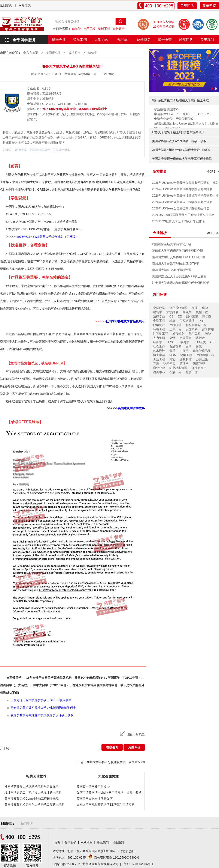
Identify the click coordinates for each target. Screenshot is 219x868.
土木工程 (175, 329)
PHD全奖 (200, 342)
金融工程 (159, 321)
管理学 (184, 364)
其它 (172, 359)
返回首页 (6, 5)
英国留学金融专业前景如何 (95, 799)
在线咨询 (112, 747)
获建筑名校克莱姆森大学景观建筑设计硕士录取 (42, 715)
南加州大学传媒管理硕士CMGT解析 (176, 263)
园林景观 (192, 316)
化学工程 (186, 355)
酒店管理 (199, 364)
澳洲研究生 (199, 368)
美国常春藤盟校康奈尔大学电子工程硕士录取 (34, 805)
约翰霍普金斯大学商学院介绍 (171, 244)
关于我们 (207, 40)
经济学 (158, 342)
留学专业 (59, 40)
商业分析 (159, 368)
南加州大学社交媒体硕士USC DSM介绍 (178, 257)
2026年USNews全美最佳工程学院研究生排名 (182, 202)
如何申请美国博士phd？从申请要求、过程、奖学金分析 (109, 793)
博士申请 (165, 40)
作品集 (122, 40)
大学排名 (101, 40)
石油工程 (175, 372)
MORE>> (213, 171)
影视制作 (186, 359)
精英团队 (186, 40)
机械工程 (104, 29)
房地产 (200, 338)
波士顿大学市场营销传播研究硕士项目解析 (180, 283)
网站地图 (86, 842)
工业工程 (159, 359)
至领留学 (84, 74)
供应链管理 (187, 321)
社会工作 (159, 346)
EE (180, 316)
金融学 (187, 312)
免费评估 (134, 747)
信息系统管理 (178, 308)
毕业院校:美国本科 (167, 109)
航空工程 (195, 334)
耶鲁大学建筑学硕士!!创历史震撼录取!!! (178, 132)
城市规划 (178, 334)
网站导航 (25, 5)
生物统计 (175, 325)
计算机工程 (161, 334)
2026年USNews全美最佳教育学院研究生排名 (182, 189)
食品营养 (175, 346)
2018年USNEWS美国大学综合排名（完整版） (47, 237)
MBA (173, 355)
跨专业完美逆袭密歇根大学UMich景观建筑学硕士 (43, 708)
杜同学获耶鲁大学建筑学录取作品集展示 (31, 787)
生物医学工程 (205, 355)
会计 (172, 338)
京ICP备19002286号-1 (138, 864)
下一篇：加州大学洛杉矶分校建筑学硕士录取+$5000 (110, 762)
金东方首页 (31, 53)
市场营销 (186, 338)
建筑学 (76, 29)
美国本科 (192, 329)
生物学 (184, 351)
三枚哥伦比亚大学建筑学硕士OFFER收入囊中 (41, 700)
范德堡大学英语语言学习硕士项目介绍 (177, 251)
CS (171, 316)
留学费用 (208, 329)
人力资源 (159, 338)
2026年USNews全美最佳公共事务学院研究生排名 (185, 183)
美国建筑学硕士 (40, 150)
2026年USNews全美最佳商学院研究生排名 (181, 208)
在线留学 (119, 842)
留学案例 (80, 40)
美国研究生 (53, 53)
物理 (195, 308)
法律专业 (159, 316)
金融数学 (119, 29)
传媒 (199, 346)
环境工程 (159, 329)
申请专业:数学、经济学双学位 (174, 119)
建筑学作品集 (202, 351)
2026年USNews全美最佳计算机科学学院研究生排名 (185, 196)
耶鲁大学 (21, 150)
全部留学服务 (24, 40)
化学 (205, 308)
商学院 (207, 316)
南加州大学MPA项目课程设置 (172, 270)
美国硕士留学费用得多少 (93, 787)
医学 (189, 346)
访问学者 (169, 364)
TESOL (171, 342)
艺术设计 (159, 351)
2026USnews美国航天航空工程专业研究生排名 (183, 215)
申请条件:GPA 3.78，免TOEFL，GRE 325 (182, 114)
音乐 (172, 351)
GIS (213, 342)
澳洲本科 (159, 372)
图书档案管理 (178, 368)
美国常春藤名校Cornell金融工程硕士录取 (32, 799)
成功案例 (74, 53)
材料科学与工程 (196, 325)
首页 (57, 842)
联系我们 (103, 842)
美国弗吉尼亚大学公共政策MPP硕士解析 (179, 276)
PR (201, 321)
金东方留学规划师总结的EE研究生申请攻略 (106, 805)
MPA (208, 334)
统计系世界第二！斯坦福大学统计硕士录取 (33, 793)
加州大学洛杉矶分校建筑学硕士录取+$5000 (181, 150)
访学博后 (144, 40)
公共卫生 (202, 359)
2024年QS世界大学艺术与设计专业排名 (178, 221)
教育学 (185, 342)
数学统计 (159, 325)
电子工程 (89, 29)
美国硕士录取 (61, 150)
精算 (172, 321)
